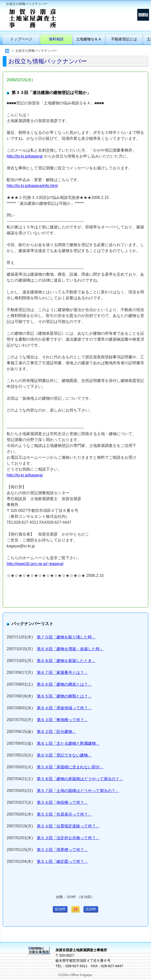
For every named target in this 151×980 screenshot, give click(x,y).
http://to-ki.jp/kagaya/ (25, 156)
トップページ (21, 39)
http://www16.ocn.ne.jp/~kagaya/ (35, 564)
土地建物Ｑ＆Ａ (89, 39)
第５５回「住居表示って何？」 (64, 814)
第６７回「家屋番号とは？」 (62, 672)
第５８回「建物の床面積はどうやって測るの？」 (80, 779)
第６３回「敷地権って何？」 (62, 720)
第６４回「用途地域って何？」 (64, 708)
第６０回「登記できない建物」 (64, 755)
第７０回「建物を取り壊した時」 (66, 637)
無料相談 (56, 39)
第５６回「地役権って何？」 (62, 802)
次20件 (91, 909)
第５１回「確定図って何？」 (62, 861)
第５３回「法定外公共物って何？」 (68, 838)
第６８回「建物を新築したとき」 (66, 661)
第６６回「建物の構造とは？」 (64, 684)
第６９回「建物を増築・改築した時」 (70, 649)
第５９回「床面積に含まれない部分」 (70, 767)
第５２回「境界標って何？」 (62, 850)
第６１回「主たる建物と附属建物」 (68, 743)
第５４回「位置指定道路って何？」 (68, 826)
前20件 (60, 909)
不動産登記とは (124, 39)
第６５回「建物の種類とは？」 (64, 696)
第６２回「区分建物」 (56, 732)
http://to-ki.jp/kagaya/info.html (32, 186)
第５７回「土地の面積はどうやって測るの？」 (78, 791)
